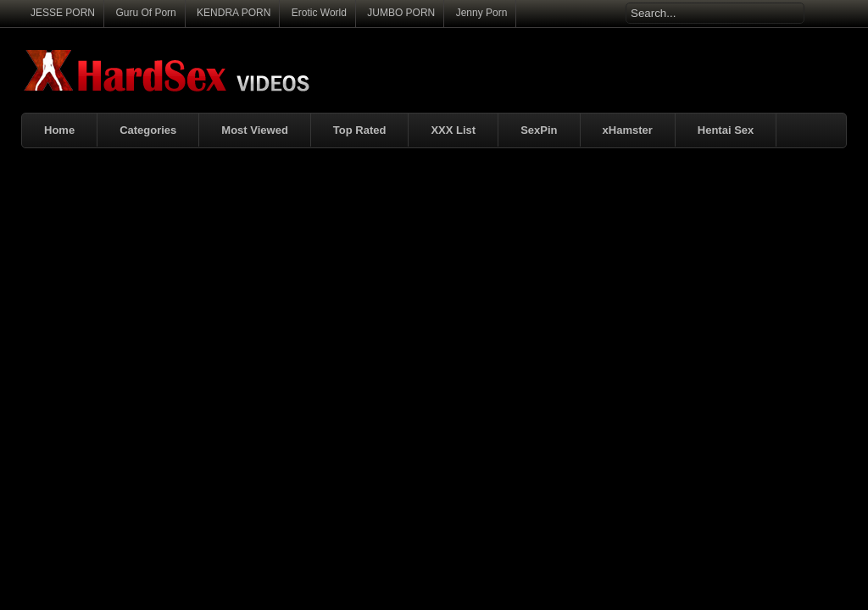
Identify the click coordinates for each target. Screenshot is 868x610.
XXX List (453, 130)
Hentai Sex (726, 130)
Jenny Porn (482, 13)
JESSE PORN (63, 13)
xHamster (628, 130)
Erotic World (319, 13)
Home (59, 130)
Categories (148, 130)
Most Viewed (255, 130)
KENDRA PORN (234, 13)
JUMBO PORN (401, 13)
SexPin (539, 130)
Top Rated (360, 130)
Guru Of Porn (145, 13)
